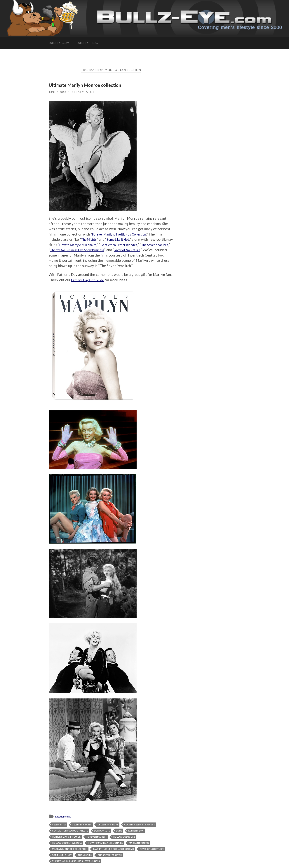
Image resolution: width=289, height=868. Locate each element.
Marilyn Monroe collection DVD (114, 849)
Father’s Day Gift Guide (90, 280)
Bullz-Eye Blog (87, 43)
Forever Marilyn (97, 837)
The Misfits (90, 239)
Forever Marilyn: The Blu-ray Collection (123, 234)
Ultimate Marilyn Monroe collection (87, 85)
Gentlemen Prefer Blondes (140, 245)
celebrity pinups (108, 825)
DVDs (119, 831)
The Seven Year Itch (110, 855)
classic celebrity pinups (140, 825)
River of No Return (152, 849)
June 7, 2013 (57, 92)
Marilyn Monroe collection (70, 849)
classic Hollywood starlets (70, 831)
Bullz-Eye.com (59, 43)
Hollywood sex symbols (67, 843)
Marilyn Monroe (139, 843)
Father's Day (136, 831)
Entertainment (64, 816)
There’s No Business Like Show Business (109, 250)
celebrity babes (82, 825)
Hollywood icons (124, 837)
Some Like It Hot (122, 239)
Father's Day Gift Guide (66, 837)
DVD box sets (102, 831)
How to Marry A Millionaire (93, 245)
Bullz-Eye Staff (83, 92)
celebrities (59, 825)
